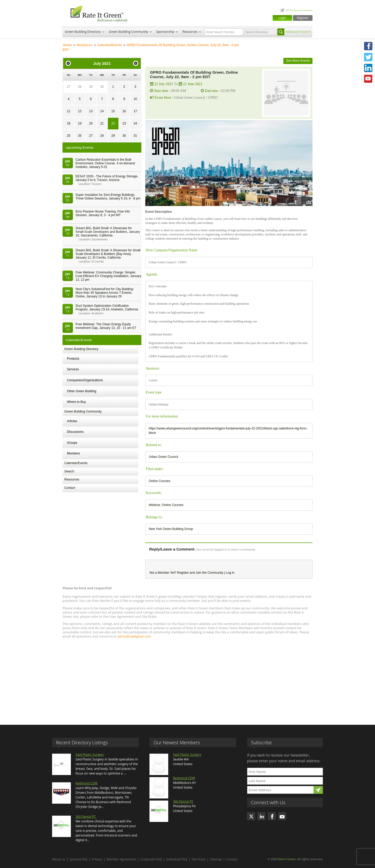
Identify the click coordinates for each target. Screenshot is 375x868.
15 (113, 111)
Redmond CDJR (87, 783)
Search (69, 471)
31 (135, 136)
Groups (72, 443)
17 (135, 111)
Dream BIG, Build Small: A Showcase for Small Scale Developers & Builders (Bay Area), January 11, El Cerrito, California (108, 254)
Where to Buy (76, 402)
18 (69, 123)
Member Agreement (121, 859)
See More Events (298, 61)
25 (69, 136)
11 (69, 111)
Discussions (75, 432)
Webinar (154, 505)
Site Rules (199, 859)
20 (91, 123)
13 (91, 111)
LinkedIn (368, 68)
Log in (230, 573)
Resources (190, 32)
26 (80, 136)
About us (59, 859)
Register (303, 18)
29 (91, 87)
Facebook (368, 46)
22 (113, 123)
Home (67, 45)
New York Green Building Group (171, 529)
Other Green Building (82, 391)
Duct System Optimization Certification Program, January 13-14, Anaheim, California (107, 308)
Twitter (368, 57)
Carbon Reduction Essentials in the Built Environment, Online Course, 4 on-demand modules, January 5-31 (105, 163)
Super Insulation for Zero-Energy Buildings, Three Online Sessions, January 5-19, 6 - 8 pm (108, 197)
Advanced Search (298, 32)
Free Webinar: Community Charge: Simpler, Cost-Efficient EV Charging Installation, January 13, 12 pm (108, 276)
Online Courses (160, 481)
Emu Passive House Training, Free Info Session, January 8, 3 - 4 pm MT (103, 213)
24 (135, 123)
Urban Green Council (163, 457)
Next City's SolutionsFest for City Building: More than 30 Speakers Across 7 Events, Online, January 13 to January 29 (105, 293)
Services (73, 369)
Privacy (97, 859)
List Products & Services (299, 10)
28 (80, 87)
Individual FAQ (177, 859)
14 (102, 111)
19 (80, 123)
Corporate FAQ (151, 859)
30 (102, 87)
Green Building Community (129, 32)
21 (102, 123)
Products (73, 359)
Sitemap (216, 859)
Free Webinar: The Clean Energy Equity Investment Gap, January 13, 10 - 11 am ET (106, 326)
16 (124, 111)
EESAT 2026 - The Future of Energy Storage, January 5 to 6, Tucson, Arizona (107, 178)
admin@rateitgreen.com (134, 636)
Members (73, 453)
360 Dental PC (86, 817)
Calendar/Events (109, 45)
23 (124, 123)
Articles (72, 421)
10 (135, 99)
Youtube (368, 79)
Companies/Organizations (85, 380)
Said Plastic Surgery (90, 755)
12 (80, 111)
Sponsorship (165, 32)
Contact (70, 488)
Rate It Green (287, 859)
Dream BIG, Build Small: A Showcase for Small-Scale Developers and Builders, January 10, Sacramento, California (108, 232)
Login (282, 18)
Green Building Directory (83, 32)
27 (69, 87)
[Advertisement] (187, 679)
